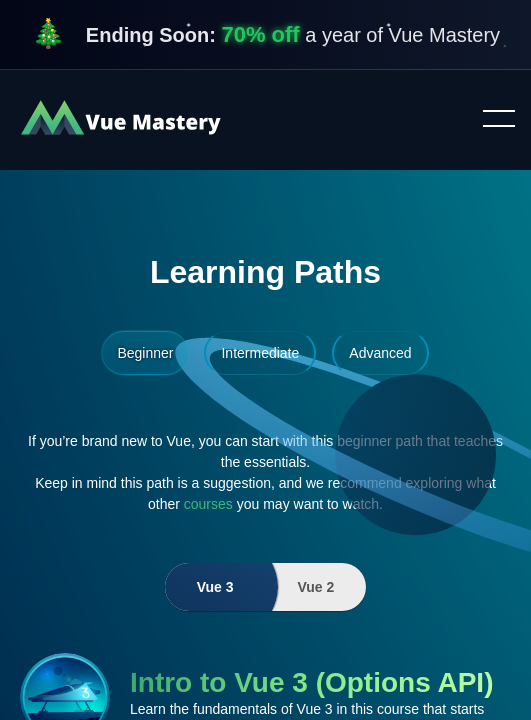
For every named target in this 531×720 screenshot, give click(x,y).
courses (208, 504)
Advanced (380, 353)
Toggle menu (491, 120)
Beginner (145, 353)
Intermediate (260, 353)
